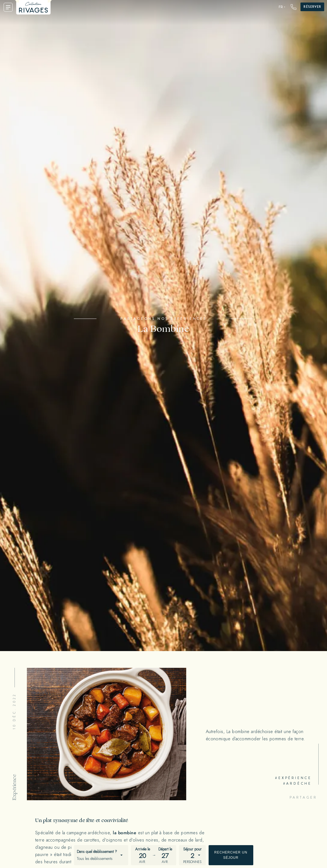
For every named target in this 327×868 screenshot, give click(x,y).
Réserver (312, 7)
